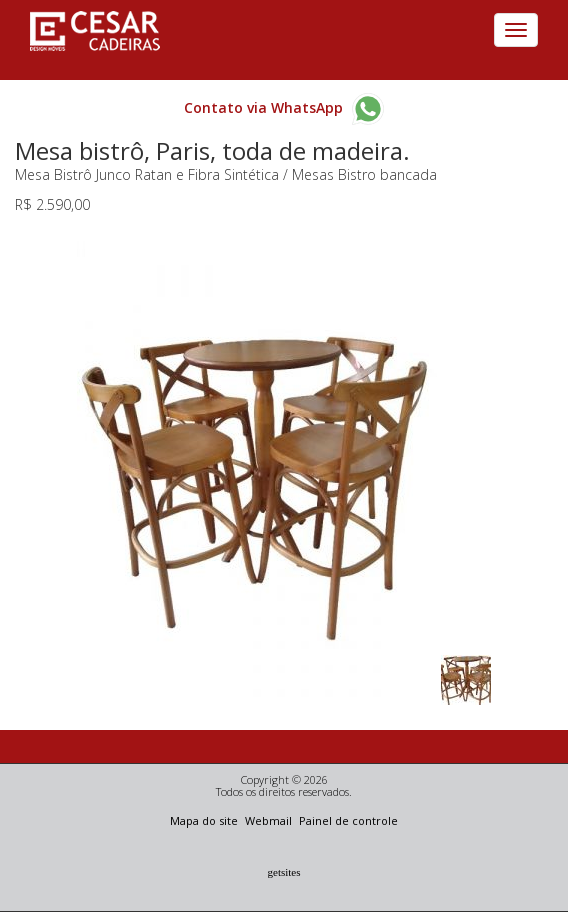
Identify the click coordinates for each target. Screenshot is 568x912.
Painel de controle (348, 820)
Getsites (284, 872)
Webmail (270, 820)
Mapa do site (205, 820)
